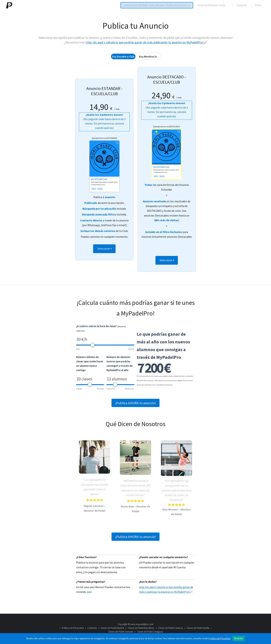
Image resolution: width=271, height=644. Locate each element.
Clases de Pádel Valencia (170, 628)
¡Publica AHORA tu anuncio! (135, 403)
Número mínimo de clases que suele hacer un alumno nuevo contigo (90, 364)
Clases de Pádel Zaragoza (150, 632)
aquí (89, 592)
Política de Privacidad (73, 628)
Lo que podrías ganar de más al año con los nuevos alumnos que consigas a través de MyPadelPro (163, 345)
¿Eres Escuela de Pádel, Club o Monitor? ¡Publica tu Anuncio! (156, 5)
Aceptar (239, 638)
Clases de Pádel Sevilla (198, 628)
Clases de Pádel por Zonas (211, 5)
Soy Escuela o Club (123, 56)
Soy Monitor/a (148, 56)
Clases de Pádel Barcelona (141, 628)
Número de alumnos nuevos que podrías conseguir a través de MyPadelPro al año (119, 364)
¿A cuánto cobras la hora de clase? (101, 328)
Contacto (242, 5)
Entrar (258, 5)
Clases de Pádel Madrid (112, 628)
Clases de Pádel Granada (121, 632)
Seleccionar (104, 249)
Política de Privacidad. (220, 638)
